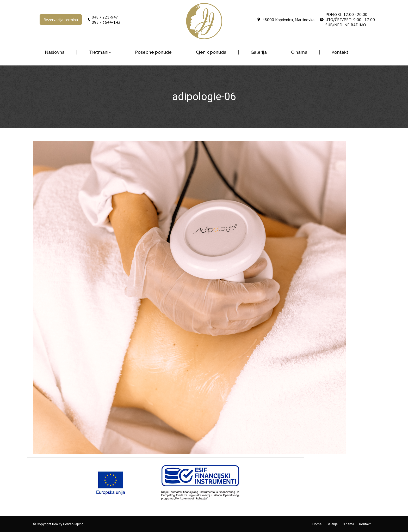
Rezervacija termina (61, 20)
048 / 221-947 (105, 17)
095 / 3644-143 (106, 22)
